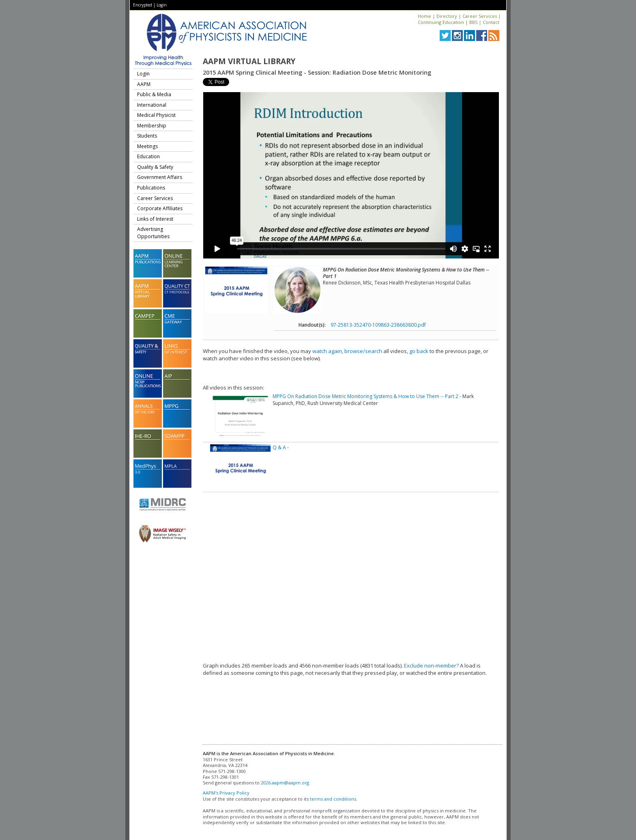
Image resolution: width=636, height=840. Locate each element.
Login (162, 5)
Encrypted (143, 5)
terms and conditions (333, 799)
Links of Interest (155, 219)
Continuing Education (441, 22)
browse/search (363, 351)
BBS (473, 22)
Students (147, 136)
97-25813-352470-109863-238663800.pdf (378, 325)
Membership (152, 126)
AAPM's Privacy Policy (226, 793)
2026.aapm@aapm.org (285, 783)
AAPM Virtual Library (249, 61)
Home (424, 16)
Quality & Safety (155, 167)
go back (419, 351)
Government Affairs (160, 177)
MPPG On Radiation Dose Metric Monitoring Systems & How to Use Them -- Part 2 (365, 396)
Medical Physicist (156, 115)
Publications (151, 188)
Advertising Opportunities (153, 233)
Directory (447, 16)
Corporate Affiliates (160, 208)
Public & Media (154, 94)
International (152, 105)
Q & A (279, 447)
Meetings (147, 146)
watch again (327, 351)
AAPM (144, 84)
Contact (491, 22)
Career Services (480, 16)
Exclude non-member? (431, 666)
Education (148, 156)
